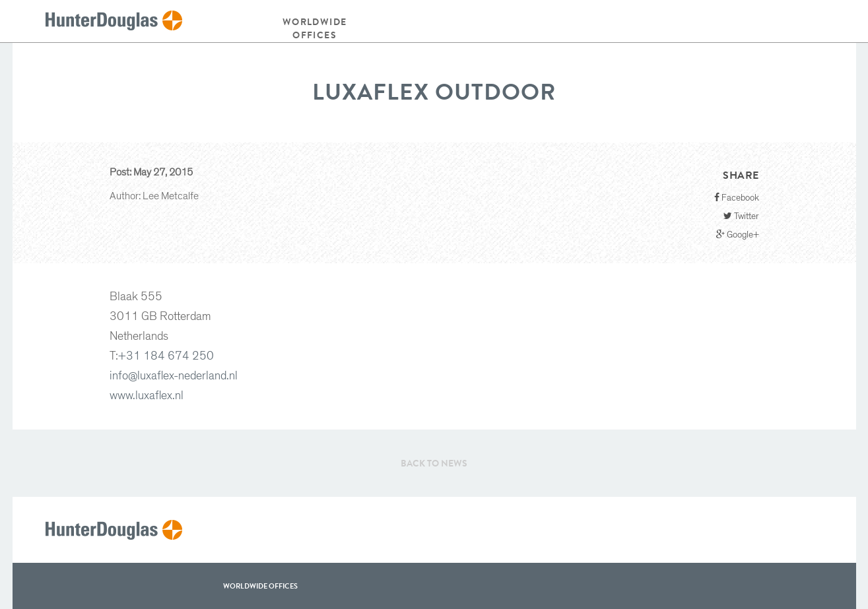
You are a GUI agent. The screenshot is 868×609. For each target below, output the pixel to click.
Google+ (738, 235)
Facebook (737, 198)
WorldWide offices (260, 586)
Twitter (741, 216)
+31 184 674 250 (166, 356)
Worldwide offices (315, 28)
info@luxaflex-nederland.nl (174, 376)
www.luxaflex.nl (147, 396)
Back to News (434, 463)
